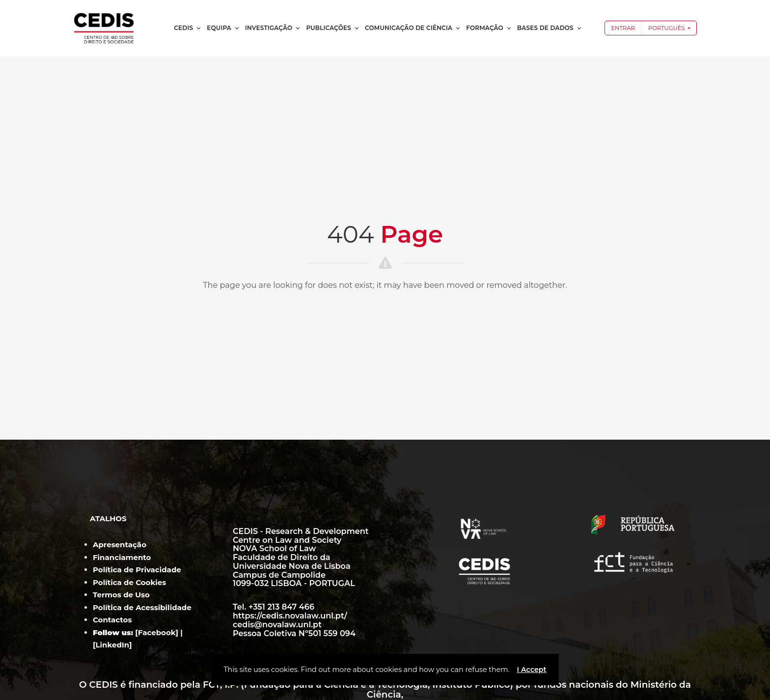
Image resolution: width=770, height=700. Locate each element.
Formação (489, 28)
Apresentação (120, 545)
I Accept (531, 670)
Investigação (273, 28)
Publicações (333, 28)
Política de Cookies (129, 582)
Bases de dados (550, 28)
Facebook (157, 632)
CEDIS (188, 28)
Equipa (223, 28)
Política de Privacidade (137, 570)
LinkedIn (113, 645)
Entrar (623, 28)
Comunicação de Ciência (413, 28)
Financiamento (122, 557)
